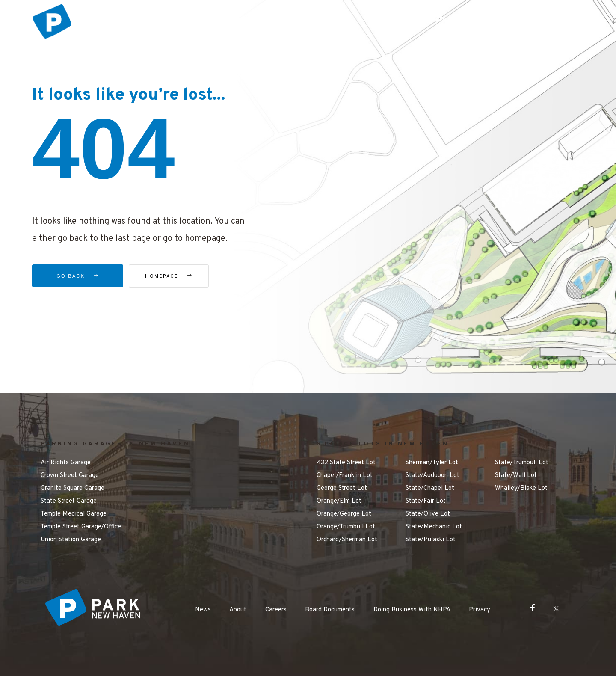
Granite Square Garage (73, 488)
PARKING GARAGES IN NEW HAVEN (115, 444)
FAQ (438, 20)
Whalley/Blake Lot (521, 488)
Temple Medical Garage (74, 514)
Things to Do (323, 20)
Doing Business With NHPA (412, 610)
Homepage (177, 276)
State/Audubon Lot (432, 476)
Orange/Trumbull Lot (346, 527)
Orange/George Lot (344, 514)
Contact (551, 20)
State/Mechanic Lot (434, 527)
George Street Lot (342, 488)
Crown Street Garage (70, 476)
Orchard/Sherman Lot (347, 540)
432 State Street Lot (346, 463)
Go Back (78, 276)
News (203, 610)
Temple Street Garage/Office (81, 527)
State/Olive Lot (428, 514)
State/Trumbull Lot (522, 463)
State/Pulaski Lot (431, 540)
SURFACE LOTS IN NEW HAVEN (383, 444)
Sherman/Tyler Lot (432, 463)
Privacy (480, 610)
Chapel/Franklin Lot (345, 476)
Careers (276, 610)
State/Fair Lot (426, 501)
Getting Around (387, 20)
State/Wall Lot (516, 476)
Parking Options (257, 20)
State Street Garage (69, 501)
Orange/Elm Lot (339, 501)
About (238, 610)
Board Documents (330, 610)
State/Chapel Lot (430, 488)
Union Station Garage (71, 540)
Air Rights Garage (66, 463)
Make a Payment (491, 20)
